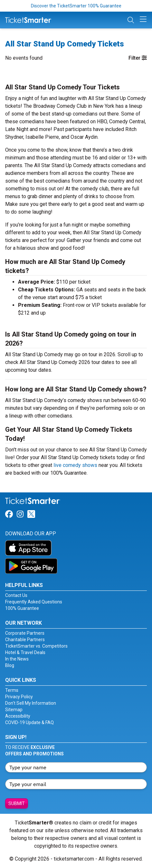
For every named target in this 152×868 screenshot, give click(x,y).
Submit (17, 803)
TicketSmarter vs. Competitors (36, 646)
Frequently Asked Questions (34, 602)
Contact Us (16, 595)
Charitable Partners (25, 640)
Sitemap (14, 710)
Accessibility (18, 716)
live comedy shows (75, 465)
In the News (17, 659)
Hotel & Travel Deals (25, 652)
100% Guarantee (22, 608)
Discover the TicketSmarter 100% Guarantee (76, 6)
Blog (10, 665)
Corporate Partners (25, 633)
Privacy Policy (19, 697)
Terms (12, 690)
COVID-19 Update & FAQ (29, 722)
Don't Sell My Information (31, 703)
